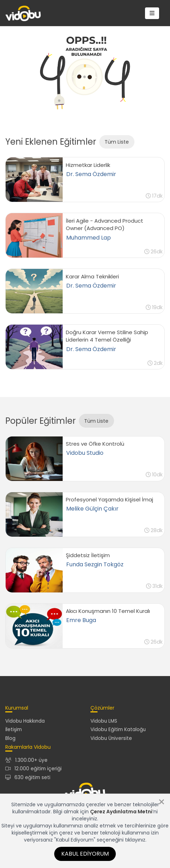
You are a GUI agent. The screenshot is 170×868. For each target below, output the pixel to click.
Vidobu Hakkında (25, 721)
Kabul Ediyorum (85, 854)
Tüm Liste (117, 142)
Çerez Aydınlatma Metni (121, 812)
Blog (10, 738)
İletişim (14, 730)
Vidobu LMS (104, 721)
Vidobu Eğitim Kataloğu (118, 730)
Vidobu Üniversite (111, 738)
